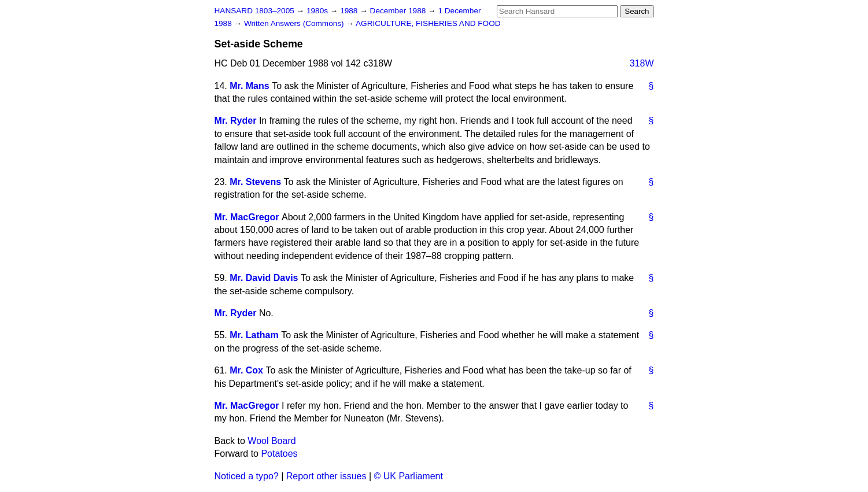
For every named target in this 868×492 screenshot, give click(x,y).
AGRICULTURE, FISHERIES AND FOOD (428, 23)
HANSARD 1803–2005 (254, 11)
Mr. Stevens (255, 182)
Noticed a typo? (247, 476)
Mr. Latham (254, 335)
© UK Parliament (409, 476)
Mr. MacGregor (247, 217)
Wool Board (272, 441)
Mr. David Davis (264, 278)
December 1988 (399, 11)
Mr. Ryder (236, 121)
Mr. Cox (246, 370)
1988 (350, 11)
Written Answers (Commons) (295, 23)
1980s (318, 11)
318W (642, 63)
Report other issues (326, 476)
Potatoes (279, 454)
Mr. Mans (249, 86)
